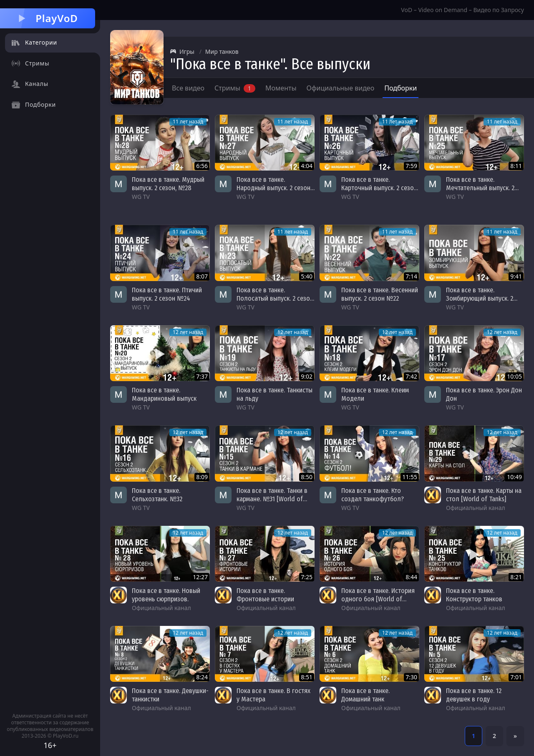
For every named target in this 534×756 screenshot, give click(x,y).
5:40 (307, 276)
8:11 (516, 166)
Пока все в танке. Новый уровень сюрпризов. (166, 595)
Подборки (400, 88)
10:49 (514, 477)
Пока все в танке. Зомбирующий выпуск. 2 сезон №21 (480, 298)
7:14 (411, 276)
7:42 (411, 376)
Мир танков (222, 51)
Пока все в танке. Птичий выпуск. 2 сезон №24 (167, 294)
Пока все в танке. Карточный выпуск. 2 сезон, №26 (380, 188)
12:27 (200, 577)
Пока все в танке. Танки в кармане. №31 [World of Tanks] (272, 499)
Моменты (281, 88)
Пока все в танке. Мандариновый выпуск (164, 394)
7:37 (202, 376)
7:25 (307, 577)
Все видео (188, 88)
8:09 (202, 477)
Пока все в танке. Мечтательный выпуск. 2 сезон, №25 (480, 188)
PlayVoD (47, 18)
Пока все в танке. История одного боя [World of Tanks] (378, 599)
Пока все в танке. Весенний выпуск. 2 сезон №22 (380, 294)
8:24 (202, 677)
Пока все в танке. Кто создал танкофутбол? (373, 495)
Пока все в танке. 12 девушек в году (474, 695)
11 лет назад (188, 122)
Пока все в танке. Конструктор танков (474, 595)
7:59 (411, 166)
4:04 (307, 166)
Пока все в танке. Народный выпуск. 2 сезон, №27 (274, 188)
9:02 (307, 376)
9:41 (516, 276)
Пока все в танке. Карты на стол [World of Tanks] (484, 495)
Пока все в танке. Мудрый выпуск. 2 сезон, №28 (168, 184)
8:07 (202, 276)
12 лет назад (188, 332)
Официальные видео (341, 88)
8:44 (411, 577)
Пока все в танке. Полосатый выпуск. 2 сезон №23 (275, 298)
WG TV (141, 197)
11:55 (410, 477)
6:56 (202, 166)
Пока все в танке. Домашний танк (365, 695)
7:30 (411, 677)
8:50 (307, 477)
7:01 (516, 677)
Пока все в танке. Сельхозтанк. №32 (157, 495)
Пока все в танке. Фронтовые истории (265, 595)
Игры (182, 51)
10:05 (514, 376)
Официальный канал (476, 508)
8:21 (516, 577)
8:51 (307, 677)
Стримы (235, 88)
